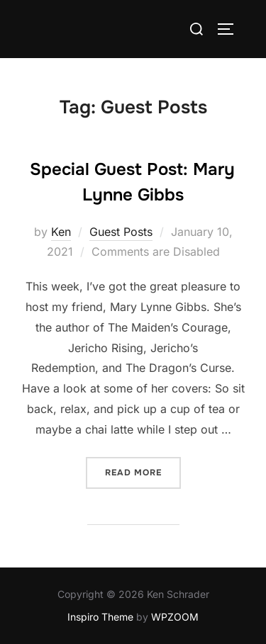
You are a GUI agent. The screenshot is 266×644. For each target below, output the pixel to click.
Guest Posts (121, 232)
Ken (61, 232)
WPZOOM (175, 617)
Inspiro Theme (100, 617)
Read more (143, 471)
